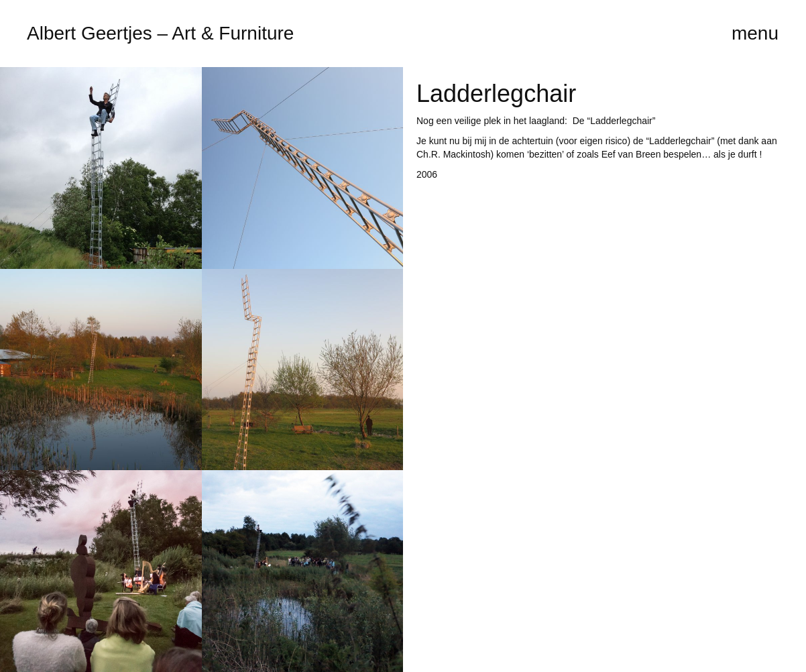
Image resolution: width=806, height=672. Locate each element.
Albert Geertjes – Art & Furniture (160, 33)
